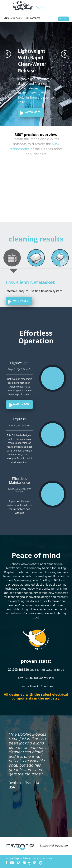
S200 (13, 18)
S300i (26, 18)
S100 (6, 18)
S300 (19, 18)
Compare (35, 18)
